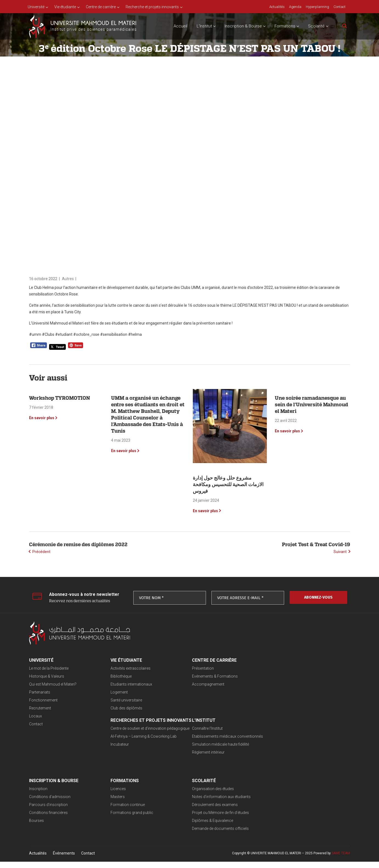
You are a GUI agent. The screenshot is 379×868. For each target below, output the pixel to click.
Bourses (191, 767)
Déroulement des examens (52, 811)
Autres (68, 279)
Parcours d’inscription (203, 751)
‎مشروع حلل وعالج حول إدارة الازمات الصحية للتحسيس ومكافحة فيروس (228, 484)
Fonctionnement (43, 700)
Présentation (194, 668)
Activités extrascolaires (126, 668)
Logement (115, 692)
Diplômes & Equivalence (50, 827)
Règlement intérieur (122, 759)
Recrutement (40, 708)
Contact (36, 724)
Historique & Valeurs (47, 676)
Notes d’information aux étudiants (58, 803)
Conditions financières (203, 759)
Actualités (38, 859)
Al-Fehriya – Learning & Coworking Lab (293, 689)
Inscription (192, 735)
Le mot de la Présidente (49, 668)
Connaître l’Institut (121, 735)
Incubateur (269, 697)
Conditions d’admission (204, 743)
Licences (268, 735)
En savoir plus (42, 418)
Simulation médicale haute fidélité (135, 751)
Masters (267, 743)
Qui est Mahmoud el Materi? (53, 684)
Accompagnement (199, 684)
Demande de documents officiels (57, 835)
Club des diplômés (122, 708)
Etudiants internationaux (127, 684)
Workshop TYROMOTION (60, 398)
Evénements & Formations (206, 676)
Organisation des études (50, 795)
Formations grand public (281, 759)
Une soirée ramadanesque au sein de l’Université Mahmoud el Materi (311, 405)
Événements (64, 859)
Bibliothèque (117, 676)
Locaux (36, 716)
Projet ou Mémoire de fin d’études (58, 819)
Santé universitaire (122, 700)
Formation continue (277, 751)
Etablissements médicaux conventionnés (142, 743)
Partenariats (40, 692)
